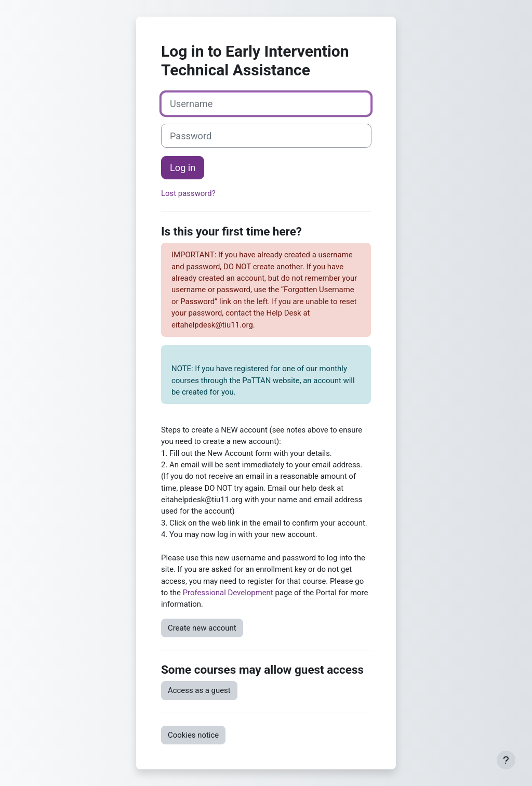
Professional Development (228, 593)
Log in (183, 168)
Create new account (202, 628)
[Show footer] (506, 760)
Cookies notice (193, 735)
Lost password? (188, 193)
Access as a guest (199, 690)
